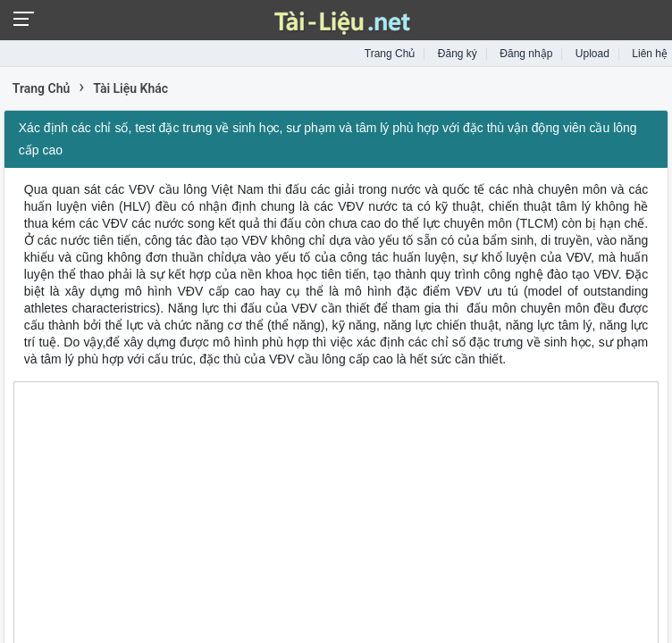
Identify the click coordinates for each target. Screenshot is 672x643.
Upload (592, 54)
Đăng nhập (526, 54)
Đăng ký (458, 54)
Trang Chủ (390, 54)
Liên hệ (650, 54)
